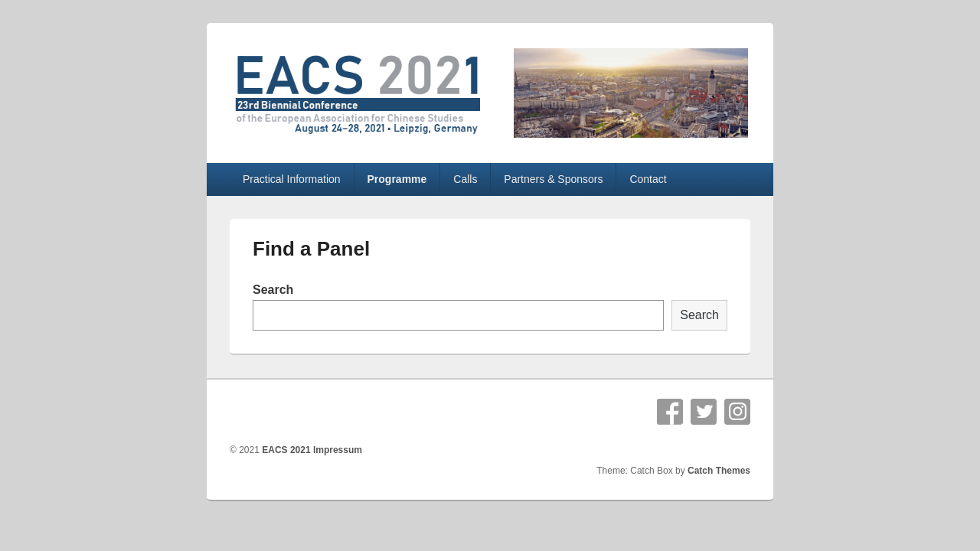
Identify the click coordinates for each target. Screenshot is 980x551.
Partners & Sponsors (553, 179)
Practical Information (292, 179)
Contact (648, 179)
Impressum (338, 450)
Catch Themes (719, 471)
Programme (397, 179)
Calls (465, 179)
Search (273, 290)
